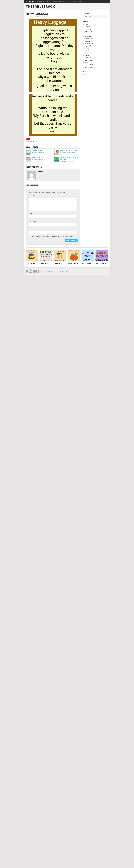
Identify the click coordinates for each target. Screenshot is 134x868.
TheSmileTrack (40, 7)
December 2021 (89, 36)
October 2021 (88, 41)
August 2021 (88, 46)
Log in (86, 74)
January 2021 (88, 63)
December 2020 (89, 65)
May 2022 (87, 24)
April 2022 (87, 27)
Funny (43, 17)
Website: (31, 229)
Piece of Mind (57, 1)
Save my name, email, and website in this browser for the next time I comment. (52, 236)
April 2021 (87, 55)
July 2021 (87, 48)
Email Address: (33, 221)
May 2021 (87, 53)
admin (27, 17)
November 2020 (89, 67)
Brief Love (66, 1)
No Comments (49, 17)
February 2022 (88, 32)
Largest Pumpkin (77, 1)
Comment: (32, 196)
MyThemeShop (66, 271)
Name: (31, 213)
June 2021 (87, 51)
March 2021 (88, 58)
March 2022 (88, 29)
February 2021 (88, 60)
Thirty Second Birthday (43, 1)
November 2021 (89, 39)
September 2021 (89, 43)
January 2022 (88, 34)
